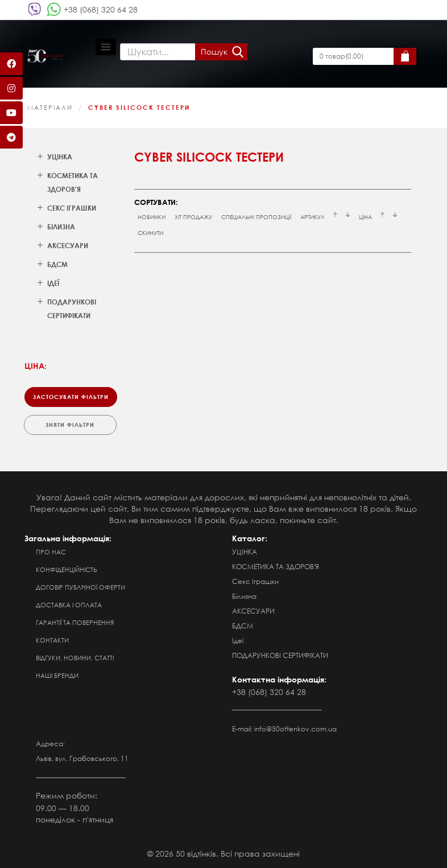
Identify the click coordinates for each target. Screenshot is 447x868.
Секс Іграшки (255, 581)
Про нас (51, 552)
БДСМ (243, 626)
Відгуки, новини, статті (75, 658)
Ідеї (238, 641)
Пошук (214, 52)
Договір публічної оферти (80, 587)
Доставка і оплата (69, 605)
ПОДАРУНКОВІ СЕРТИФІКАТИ (280, 655)
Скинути (150, 233)
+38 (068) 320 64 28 (101, 9)
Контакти (52, 640)
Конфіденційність (67, 570)
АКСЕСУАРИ (253, 611)
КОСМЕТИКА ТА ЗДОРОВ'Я (276, 567)
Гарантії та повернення (75, 623)
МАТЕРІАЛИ (50, 108)
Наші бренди (57, 676)
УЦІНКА (245, 552)
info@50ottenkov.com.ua (295, 729)
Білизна (244, 596)
